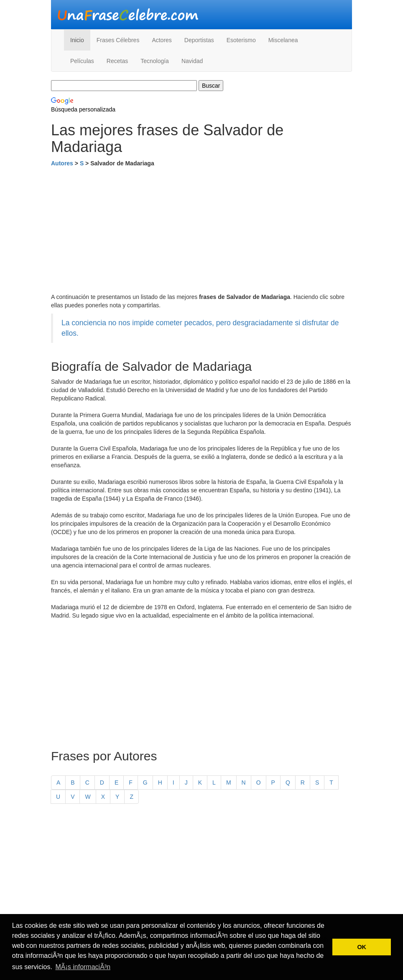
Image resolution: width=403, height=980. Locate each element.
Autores (62, 163)
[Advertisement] (201, 230)
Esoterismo (241, 40)
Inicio (77, 40)
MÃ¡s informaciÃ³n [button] (83, 967)
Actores (162, 40)
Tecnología (155, 61)
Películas (82, 61)
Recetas (117, 61)
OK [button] (362, 947)
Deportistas (199, 40)
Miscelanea (283, 40)
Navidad (192, 61)
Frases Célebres (118, 40)
